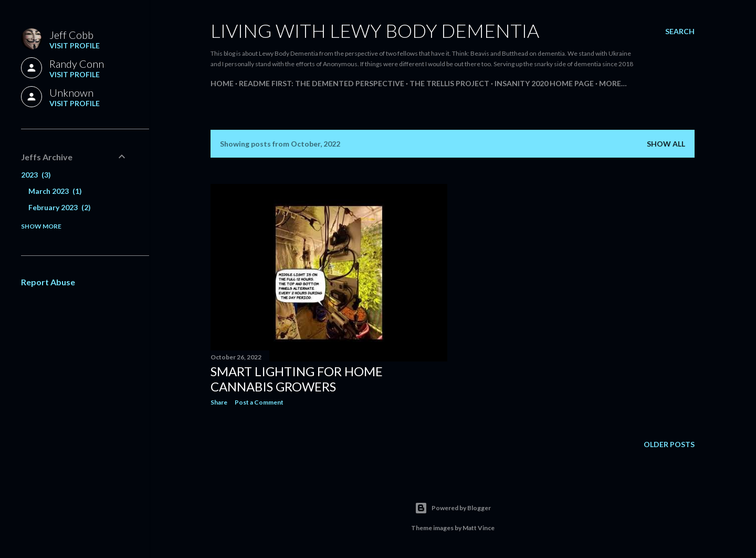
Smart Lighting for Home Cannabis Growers (297, 379)
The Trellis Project (449, 83)
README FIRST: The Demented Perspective (322, 83)
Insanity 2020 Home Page (544, 83)
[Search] (680, 32)
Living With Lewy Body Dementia (375, 30)
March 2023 (55, 191)
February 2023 (60, 207)
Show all (666, 144)
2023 (36, 175)
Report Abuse (48, 282)
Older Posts (669, 444)
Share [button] (219, 402)
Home (222, 83)
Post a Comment (259, 402)
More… (613, 83)
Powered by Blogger (453, 508)
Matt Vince (479, 528)
